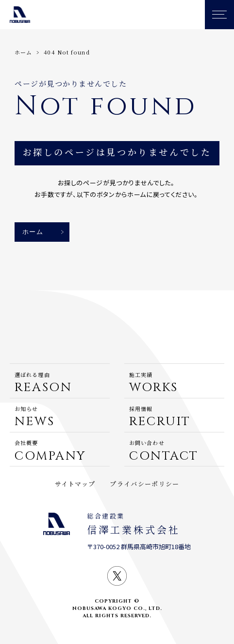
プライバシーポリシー (144, 484)
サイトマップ (75, 484)
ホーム (23, 52)
